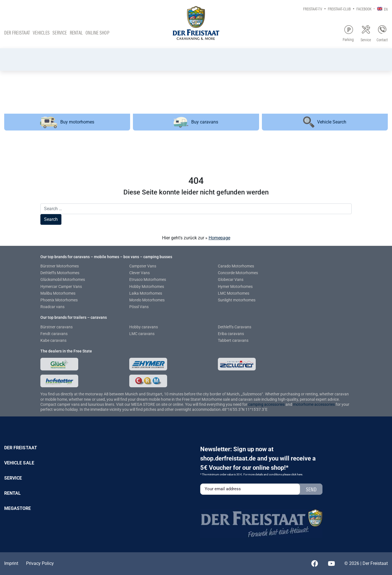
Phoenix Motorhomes (59, 300)
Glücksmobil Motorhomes (63, 280)
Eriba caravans (231, 334)
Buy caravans (196, 122)
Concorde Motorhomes (238, 273)
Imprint (11, 563)
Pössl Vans (139, 307)
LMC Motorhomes (234, 293)
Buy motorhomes (67, 122)
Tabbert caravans (233, 340)
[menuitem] (381, 9)
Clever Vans (139, 273)
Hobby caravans (144, 327)
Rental (76, 32)
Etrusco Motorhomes (148, 280)
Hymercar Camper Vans (61, 287)
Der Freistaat (17, 32)
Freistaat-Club (339, 9)
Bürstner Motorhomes (60, 266)
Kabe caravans (53, 340)
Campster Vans (143, 266)
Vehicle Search (325, 122)
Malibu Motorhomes (58, 293)
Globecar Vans (231, 280)
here (300, 474)
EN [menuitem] (386, 9)
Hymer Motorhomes (235, 287)
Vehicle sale (19, 463)
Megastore (18, 508)
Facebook (364, 9)
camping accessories (267, 404)
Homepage (219, 238)
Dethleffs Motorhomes (60, 273)
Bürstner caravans (57, 327)
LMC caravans (142, 334)
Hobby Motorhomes (147, 287)
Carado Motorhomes (236, 266)
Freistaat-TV (313, 9)
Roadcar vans (52, 307)
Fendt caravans (54, 334)
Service (60, 32)
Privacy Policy (40, 563)
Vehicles (41, 32)
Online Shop (97, 32)
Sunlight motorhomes (237, 300)
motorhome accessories (314, 404)
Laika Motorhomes (146, 293)
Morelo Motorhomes (147, 300)
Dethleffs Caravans (235, 327)
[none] (381, 9)
